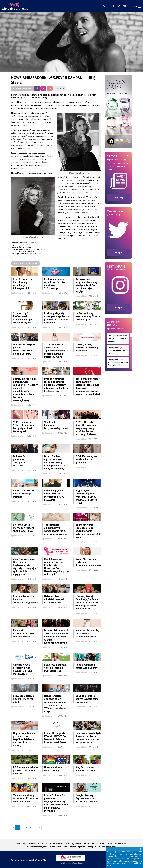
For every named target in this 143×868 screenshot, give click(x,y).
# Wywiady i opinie (58, 847)
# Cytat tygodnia (77, 847)
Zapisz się (118, 197)
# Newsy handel (74, 844)
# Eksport (92, 847)
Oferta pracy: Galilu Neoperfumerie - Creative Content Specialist (118, 362)
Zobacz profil (118, 252)
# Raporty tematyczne (37, 847)
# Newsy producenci (26, 844)
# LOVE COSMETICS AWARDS (51, 844)
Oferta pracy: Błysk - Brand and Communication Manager (118, 350)
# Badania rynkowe (117, 844)
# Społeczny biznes (23, 88)
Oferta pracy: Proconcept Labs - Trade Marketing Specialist (118, 338)
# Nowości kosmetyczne (95, 844)
